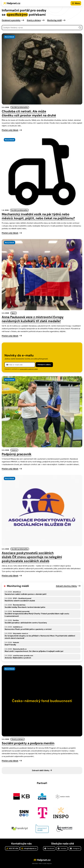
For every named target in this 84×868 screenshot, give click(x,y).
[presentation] (42, 69)
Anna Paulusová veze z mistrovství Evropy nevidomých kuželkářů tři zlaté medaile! (33, 319)
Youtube (62, 848)
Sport (14, 313)
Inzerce (14, 450)
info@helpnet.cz (29, 848)
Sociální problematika (20, 107)
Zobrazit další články (41, 770)
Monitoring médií (54, 20)
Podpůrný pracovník (17, 454)
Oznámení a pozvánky (11, 20)
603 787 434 (12, 848)
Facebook (49, 848)
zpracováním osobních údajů (29, 369)
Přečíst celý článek (10, 130)
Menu (77, 3)
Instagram (75, 848)
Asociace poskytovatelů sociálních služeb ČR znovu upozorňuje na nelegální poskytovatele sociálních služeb (32, 557)
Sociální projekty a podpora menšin (28, 743)
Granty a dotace (34, 20)
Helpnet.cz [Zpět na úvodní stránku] (14, 3)
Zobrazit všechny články (66, 586)
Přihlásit (44, 365)
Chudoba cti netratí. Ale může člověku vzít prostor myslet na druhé (29, 113)
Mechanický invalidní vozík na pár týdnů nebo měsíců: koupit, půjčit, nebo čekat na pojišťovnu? (38, 216)
